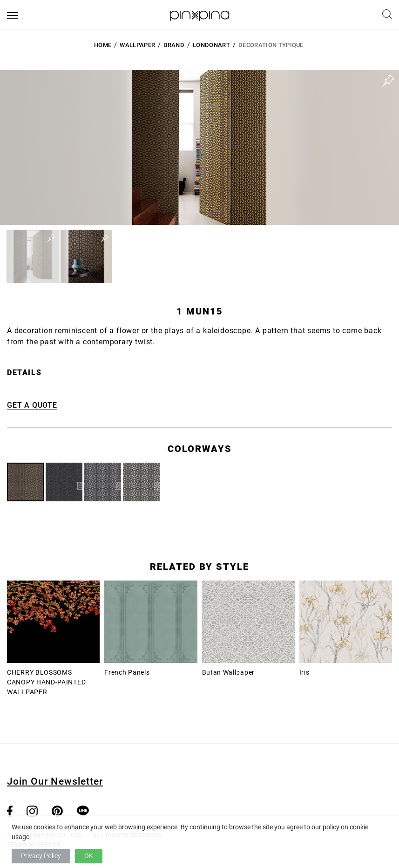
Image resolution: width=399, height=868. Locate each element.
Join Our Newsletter (55, 781)
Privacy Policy (41, 856)
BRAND (174, 45)
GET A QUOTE (32, 405)
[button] (33, 256)
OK (89, 856)
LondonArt (211, 45)
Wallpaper (137, 45)
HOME (103, 45)
